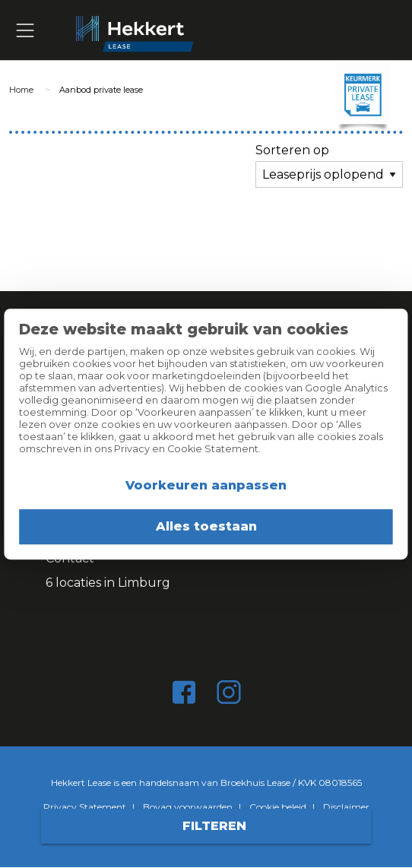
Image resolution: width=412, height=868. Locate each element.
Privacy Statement (85, 807)
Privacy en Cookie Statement (186, 449)
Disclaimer (346, 807)
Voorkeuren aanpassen (206, 485)
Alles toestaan (206, 526)
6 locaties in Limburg (108, 583)
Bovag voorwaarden (188, 807)
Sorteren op (292, 150)
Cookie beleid (278, 807)
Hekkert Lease (230, 30)
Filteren (206, 826)
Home (21, 90)
